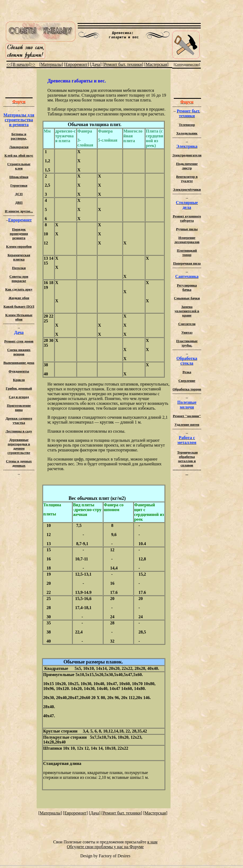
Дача (96, 64)
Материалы (51, 64)
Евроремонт (76, 64)
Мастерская (156, 64)
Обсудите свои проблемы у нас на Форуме (105, 847)
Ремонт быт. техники (123, 64)
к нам (152, 842)
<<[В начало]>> (21, 64)
